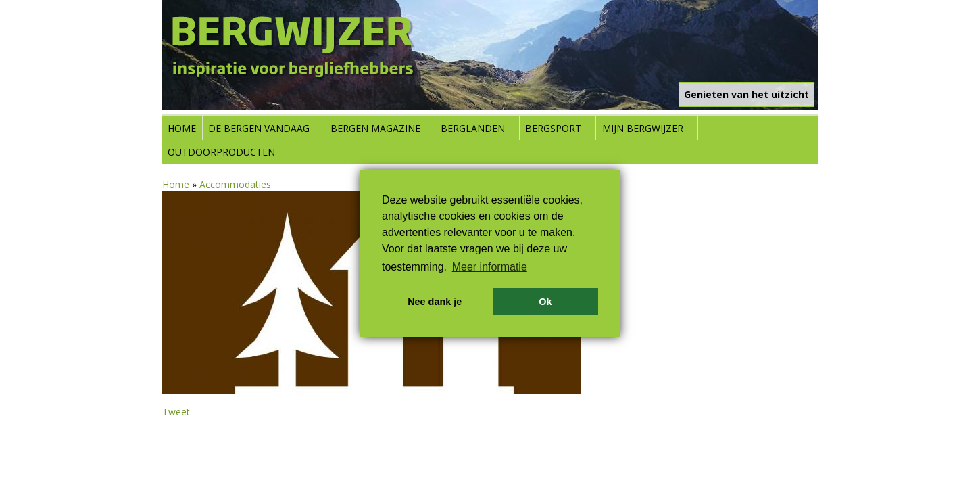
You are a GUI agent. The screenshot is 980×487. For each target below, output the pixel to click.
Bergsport (553, 128)
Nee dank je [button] (435, 302)
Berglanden (473, 128)
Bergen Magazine (375, 128)
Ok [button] (545, 302)
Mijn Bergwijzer (643, 128)
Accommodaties (235, 184)
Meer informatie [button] (490, 267)
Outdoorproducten (221, 152)
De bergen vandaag (259, 128)
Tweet (176, 412)
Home (182, 128)
